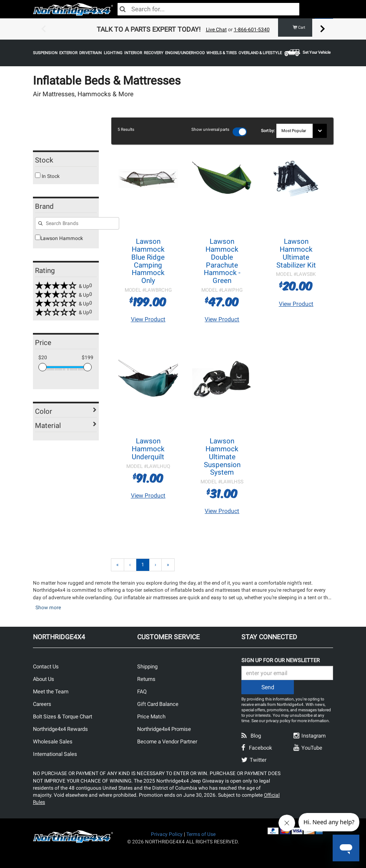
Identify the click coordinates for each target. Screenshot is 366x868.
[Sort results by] (302, 131)
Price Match (151, 716)
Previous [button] (43, 29)
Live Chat (216, 30)
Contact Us (46, 666)
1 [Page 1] (143, 564)
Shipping (147, 666)
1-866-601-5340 (252, 30)
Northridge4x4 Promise (164, 729)
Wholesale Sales (53, 741)
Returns (146, 679)
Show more (48, 607)
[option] (183, 29)
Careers (42, 704)
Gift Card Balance (158, 704)
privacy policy (278, 720)
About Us (44, 679)
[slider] (43, 367)
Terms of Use (201, 834)
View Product (148, 319)
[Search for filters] (77, 223)
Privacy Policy (167, 834)
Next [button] (323, 29)
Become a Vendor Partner (167, 741)
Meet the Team (51, 691)
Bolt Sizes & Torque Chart (63, 716)
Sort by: (269, 131)
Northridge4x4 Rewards (60, 729)
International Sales (55, 754)
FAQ (142, 691)
